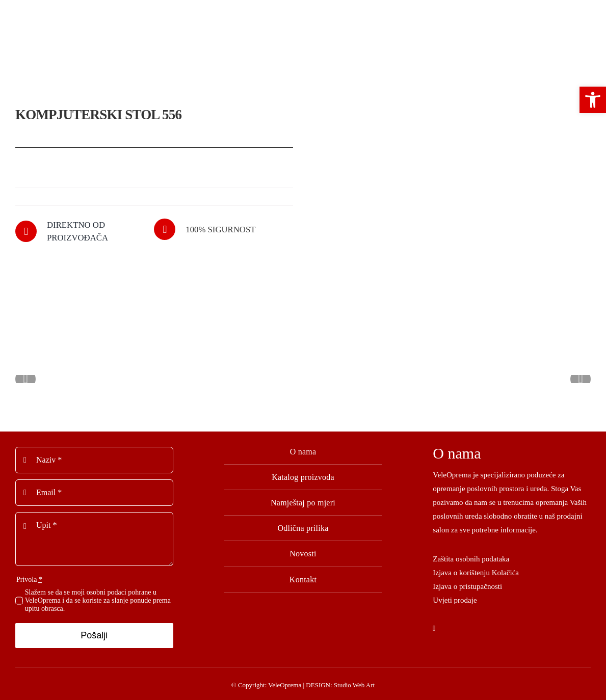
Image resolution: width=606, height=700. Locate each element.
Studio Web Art (354, 682)
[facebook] (434, 626)
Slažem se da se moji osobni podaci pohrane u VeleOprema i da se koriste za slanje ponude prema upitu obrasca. (98, 597)
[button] (593, 100)
